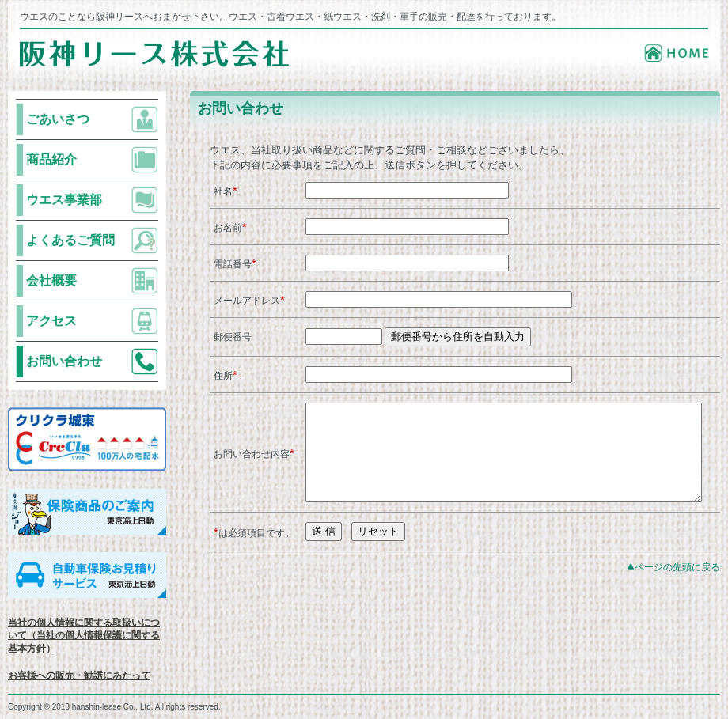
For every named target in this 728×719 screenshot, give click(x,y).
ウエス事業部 (64, 200)
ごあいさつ (58, 119)
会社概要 (51, 280)
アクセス (51, 321)
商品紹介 (51, 159)
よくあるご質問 (70, 240)
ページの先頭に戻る (677, 592)
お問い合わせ (64, 361)
